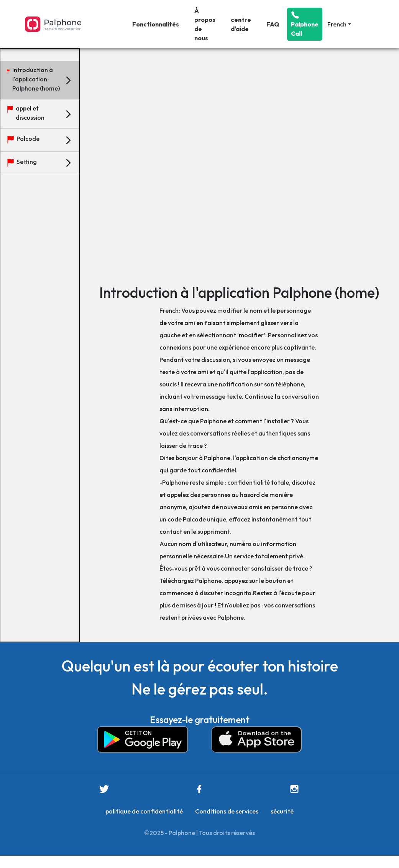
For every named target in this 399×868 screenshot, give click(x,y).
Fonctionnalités (156, 24)
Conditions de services (227, 811)
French (337, 24)
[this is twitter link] (104, 789)
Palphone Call (305, 24)
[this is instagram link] (294, 789)
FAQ (273, 24)
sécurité (282, 811)
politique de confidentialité (144, 811)
